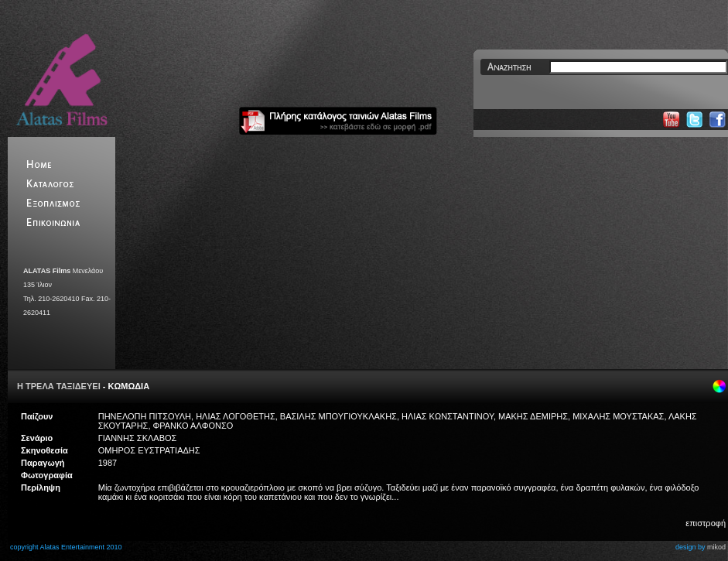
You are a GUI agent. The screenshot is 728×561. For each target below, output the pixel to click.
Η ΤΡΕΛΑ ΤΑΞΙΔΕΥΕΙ (59, 386)
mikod (716, 547)
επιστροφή (706, 523)
